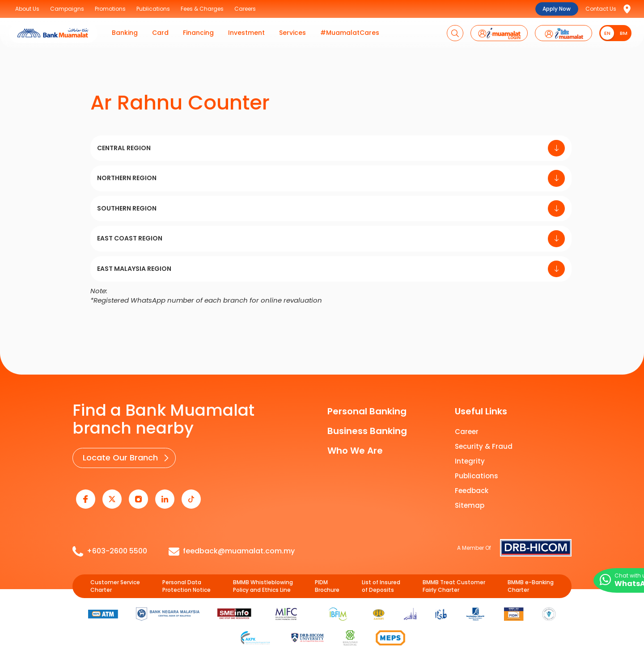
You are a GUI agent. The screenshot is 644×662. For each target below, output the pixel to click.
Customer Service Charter (115, 581)
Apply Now (557, 9)
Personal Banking (367, 411)
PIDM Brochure (327, 581)
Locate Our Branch (119, 457)
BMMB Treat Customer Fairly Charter (454, 581)
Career (467, 432)
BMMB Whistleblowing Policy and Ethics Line (263, 581)
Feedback (472, 491)
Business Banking (367, 431)
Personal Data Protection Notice (186, 581)
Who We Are (355, 451)
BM (624, 33)
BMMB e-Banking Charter (531, 581)
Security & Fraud (484, 446)
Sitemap (470, 505)
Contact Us (601, 9)
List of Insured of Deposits (381, 581)
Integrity (470, 461)
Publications (477, 476)
